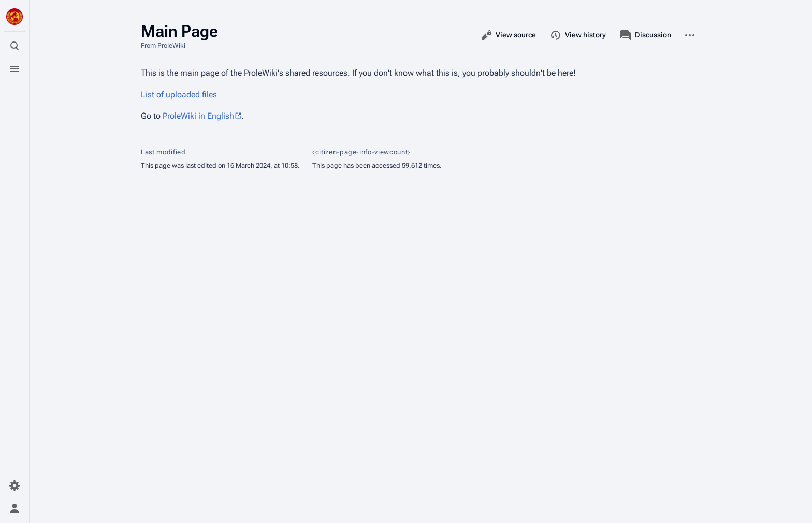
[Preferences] (15, 486)
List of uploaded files (179, 95)
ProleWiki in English (198, 116)
